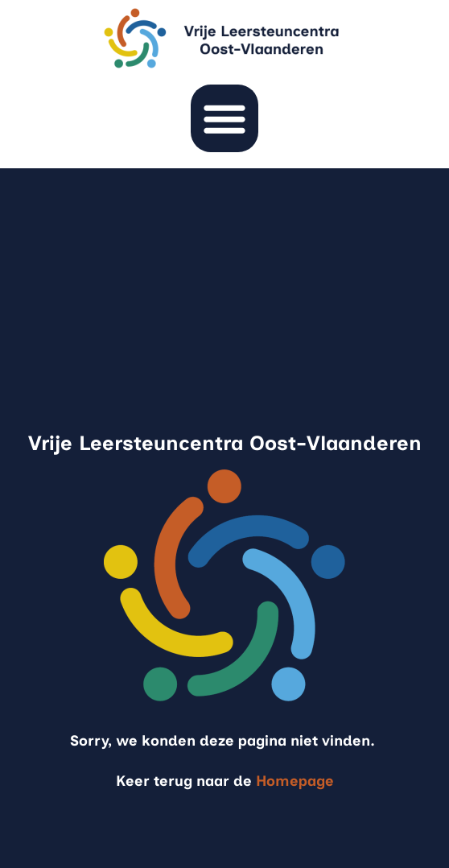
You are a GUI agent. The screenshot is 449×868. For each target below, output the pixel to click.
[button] (224, 118)
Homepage (295, 781)
